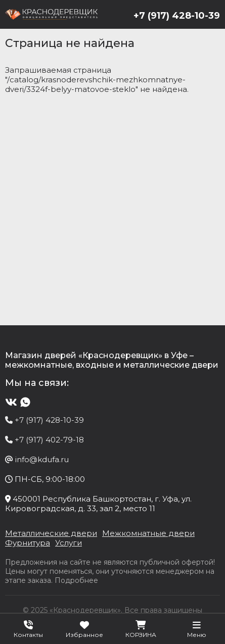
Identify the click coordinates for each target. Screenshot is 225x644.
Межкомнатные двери (148, 533)
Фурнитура (28, 543)
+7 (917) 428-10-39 (177, 16)
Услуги (69, 543)
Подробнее (76, 580)
